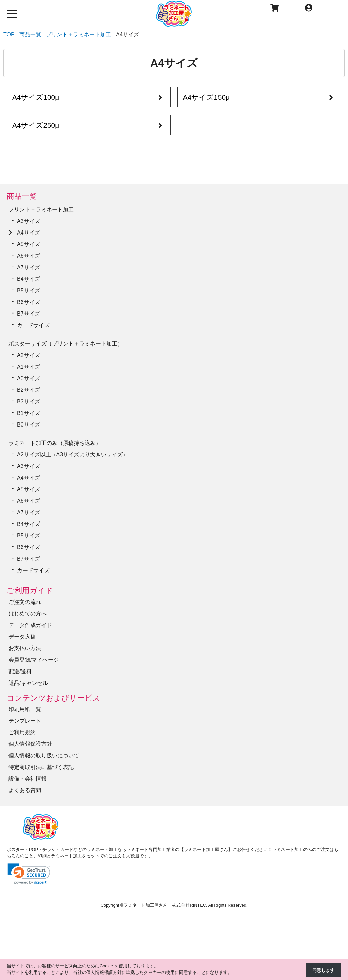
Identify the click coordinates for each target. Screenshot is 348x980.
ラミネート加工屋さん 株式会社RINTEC (165, 905)
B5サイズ (29, 291)
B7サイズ (29, 314)
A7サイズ (29, 267)
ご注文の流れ (25, 602)
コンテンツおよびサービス (54, 698)
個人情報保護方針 (30, 744)
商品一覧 (22, 196)
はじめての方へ (28, 614)
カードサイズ (33, 325)
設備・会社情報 (28, 779)
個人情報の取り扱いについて (44, 756)
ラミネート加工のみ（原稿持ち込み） (55, 443)
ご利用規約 (22, 732)
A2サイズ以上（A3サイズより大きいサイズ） (73, 455)
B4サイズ (29, 279)
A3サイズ (29, 221)
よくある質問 (25, 790)
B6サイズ (29, 302)
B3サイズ (29, 401)
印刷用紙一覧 (25, 709)
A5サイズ (29, 244)
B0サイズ (29, 425)
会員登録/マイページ (34, 660)
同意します (323, 970)
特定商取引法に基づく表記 (41, 767)
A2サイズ (29, 355)
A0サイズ (29, 378)
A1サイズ (29, 367)
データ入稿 (22, 637)
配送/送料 (20, 671)
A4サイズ (29, 233)
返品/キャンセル (28, 683)
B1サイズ (29, 413)
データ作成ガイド (30, 625)
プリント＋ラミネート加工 (41, 210)
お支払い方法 (25, 648)
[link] (29, 874)
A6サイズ (29, 256)
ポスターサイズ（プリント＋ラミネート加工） (66, 344)
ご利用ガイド (30, 590)
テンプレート (25, 721)
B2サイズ (29, 390)
